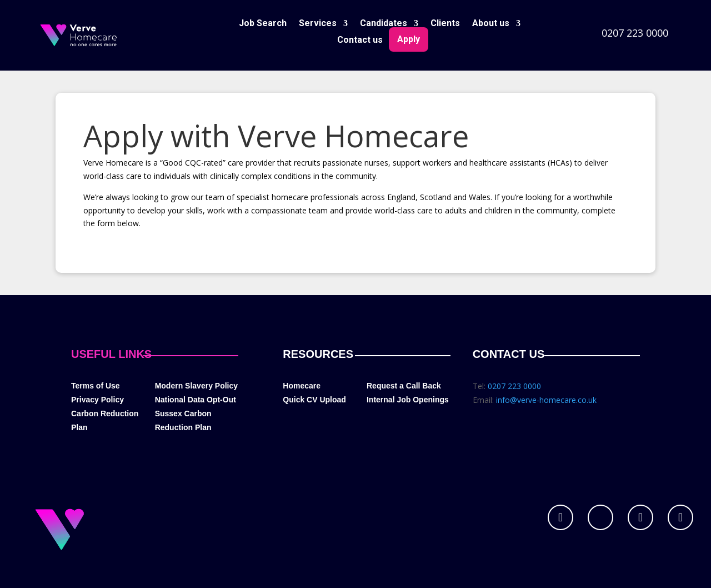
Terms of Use (96, 386)
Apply (409, 39)
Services (318, 24)
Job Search (263, 24)
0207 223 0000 (635, 33)
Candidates (384, 24)
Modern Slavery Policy (196, 386)
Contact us (360, 41)
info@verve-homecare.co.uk (546, 400)
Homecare (302, 386)
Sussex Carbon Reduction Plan (183, 420)
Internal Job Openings (408, 400)
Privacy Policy (97, 400)
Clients (445, 24)
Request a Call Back (404, 386)
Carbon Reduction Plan (105, 420)
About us (491, 24)
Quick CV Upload (314, 400)
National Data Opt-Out (196, 400)
